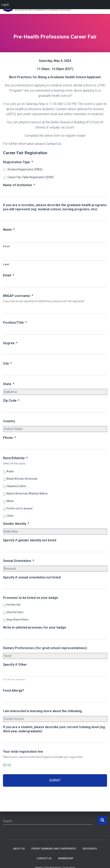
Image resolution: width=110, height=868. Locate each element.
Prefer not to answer (20, 508)
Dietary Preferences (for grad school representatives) (45, 648)
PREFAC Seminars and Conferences (54, 849)
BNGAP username (18, 296)
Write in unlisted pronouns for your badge (34, 627)
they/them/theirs (18, 620)
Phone (9, 438)
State (9, 384)
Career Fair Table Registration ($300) (31, 177)
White (10, 501)
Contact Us (53, 144)
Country (9, 421)
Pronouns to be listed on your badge (30, 598)
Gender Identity (16, 524)
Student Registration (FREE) (25, 169)
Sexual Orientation (18, 561)
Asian (10, 471)
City (7, 363)
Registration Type (18, 162)
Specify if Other (15, 665)
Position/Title (15, 323)
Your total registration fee (23, 752)
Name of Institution (19, 185)
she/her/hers (15, 612)
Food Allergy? (13, 691)
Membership (66, 858)
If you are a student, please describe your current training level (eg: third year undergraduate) (54, 729)
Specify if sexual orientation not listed (32, 577)
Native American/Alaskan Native (27, 493)
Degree (10, 343)
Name (9, 230)
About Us (19, 849)
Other (10, 516)
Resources (90, 849)
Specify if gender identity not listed (30, 540)
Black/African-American (22, 479)
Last (6, 264)
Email (8, 275)
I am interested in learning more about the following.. (43, 711)
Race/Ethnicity (15, 458)
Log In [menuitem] (5, 5)
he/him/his (14, 605)
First (6, 246)
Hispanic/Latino (16, 486)
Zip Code (11, 401)
